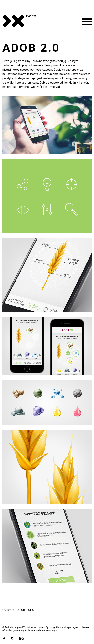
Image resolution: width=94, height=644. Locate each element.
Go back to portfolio (18, 610)
